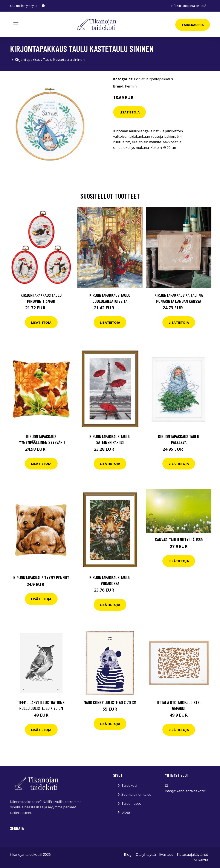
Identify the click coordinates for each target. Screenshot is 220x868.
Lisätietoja (130, 112)
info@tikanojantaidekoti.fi (189, 6)
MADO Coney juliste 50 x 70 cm (110, 702)
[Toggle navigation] (16, 24)
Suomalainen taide (136, 794)
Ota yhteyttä (146, 854)
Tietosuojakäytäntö (192, 854)
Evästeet (166, 854)
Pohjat (139, 79)
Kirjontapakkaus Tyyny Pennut (41, 577)
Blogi (126, 812)
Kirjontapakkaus (160, 79)
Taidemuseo (131, 803)
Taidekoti (129, 785)
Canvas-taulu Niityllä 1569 (179, 540)
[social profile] (43, 6)
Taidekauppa (193, 25)
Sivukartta (200, 860)
